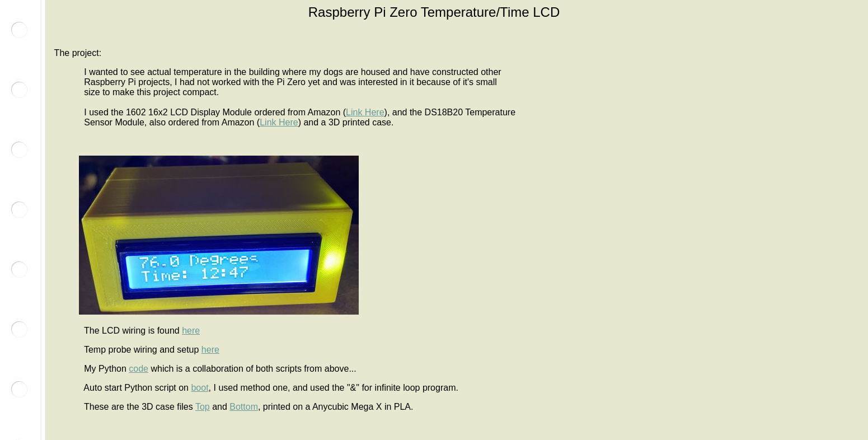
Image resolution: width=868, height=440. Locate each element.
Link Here (365, 112)
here (191, 331)
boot (200, 388)
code (139, 369)
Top (203, 407)
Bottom (244, 407)
